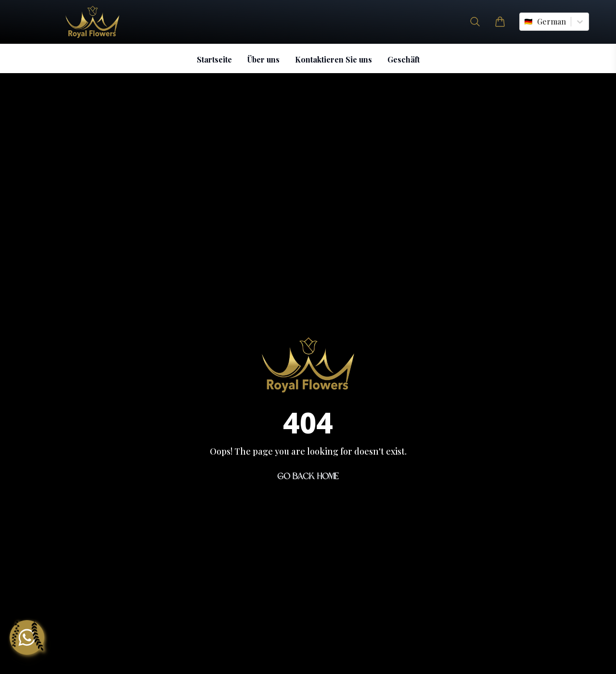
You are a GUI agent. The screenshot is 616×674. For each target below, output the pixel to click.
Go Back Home (308, 476)
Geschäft (404, 59)
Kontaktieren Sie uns (334, 59)
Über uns (263, 59)
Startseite (214, 59)
